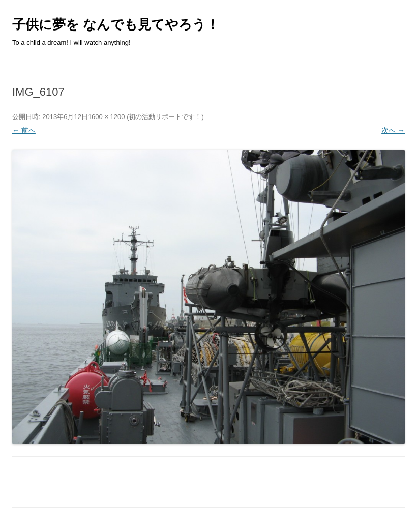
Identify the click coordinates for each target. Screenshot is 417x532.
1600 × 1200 (107, 117)
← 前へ (24, 130)
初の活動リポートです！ (165, 117)
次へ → (393, 130)
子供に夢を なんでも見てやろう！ (116, 24)
